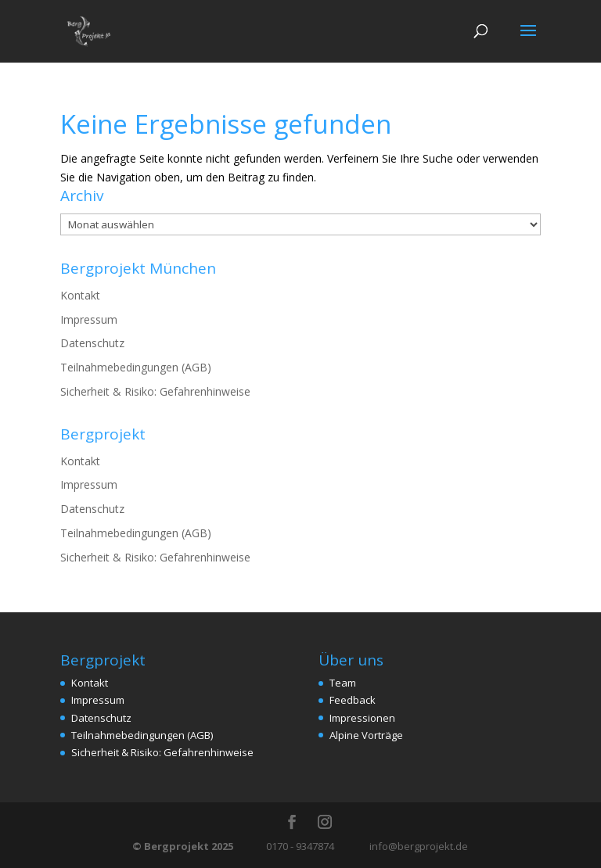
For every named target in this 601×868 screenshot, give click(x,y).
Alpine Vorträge (366, 735)
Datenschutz (92, 343)
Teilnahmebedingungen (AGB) (136, 367)
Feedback (353, 700)
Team (343, 683)
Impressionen (362, 718)
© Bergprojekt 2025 (184, 846)
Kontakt (80, 295)
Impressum (89, 319)
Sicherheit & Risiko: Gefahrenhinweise (155, 391)
